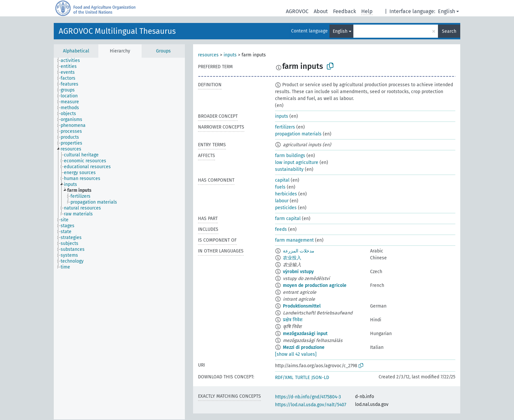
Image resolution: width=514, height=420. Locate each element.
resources (208, 55)
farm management (294, 240)
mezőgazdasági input (305, 334)
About (321, 11)
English (446, 11)
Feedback (345, 11)
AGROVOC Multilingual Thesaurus (117, 31)
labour (282, 201)
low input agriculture (297, 162)
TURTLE (302, 378)
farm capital (288, 219)
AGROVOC (297, 11)
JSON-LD (320, 378)
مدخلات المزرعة (299, 251)
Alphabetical (76, 51)
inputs (230, 55)
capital (282, 180)
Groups (163, 51)
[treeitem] (73, 61)
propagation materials (298, 134)
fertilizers (285, 127)
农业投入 (292, 258)
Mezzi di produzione (304, 347)
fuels (280, 187)
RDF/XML (284, 378)
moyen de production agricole (315, 285)
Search (449, 31)
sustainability (289, 169)
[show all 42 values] (296, 354)
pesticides (286, 208)
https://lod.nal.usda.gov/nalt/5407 (311, 405)
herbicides (286, 194)
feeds (281, 229)
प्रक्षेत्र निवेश (293, 320)
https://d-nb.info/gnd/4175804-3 (308, 397)
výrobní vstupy (298, 272)
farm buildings (290, 156)
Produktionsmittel (302, 306)
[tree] (119, 239)
